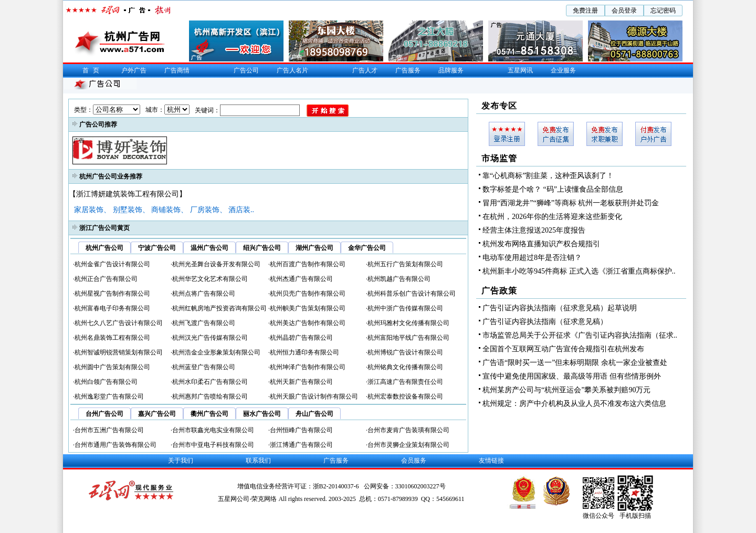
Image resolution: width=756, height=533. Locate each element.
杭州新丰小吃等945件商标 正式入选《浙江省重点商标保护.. (579, 271)
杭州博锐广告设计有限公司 (405, 352)
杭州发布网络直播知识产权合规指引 (541, 244)
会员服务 (414, 461)
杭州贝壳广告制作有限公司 (308, 294)
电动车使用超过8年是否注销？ (532, 258)
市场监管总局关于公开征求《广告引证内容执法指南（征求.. (580, 335)
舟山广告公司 (314, 414)
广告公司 (246, 70)
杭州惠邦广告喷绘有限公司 (210, 396)
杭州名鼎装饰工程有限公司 (112, 338)
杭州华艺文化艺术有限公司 (210, 279)
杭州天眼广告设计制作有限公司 (314, 396)
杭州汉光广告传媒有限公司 (210, 338)
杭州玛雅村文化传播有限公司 (408, 323)
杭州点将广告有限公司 (204, 294)
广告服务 (408, 70)
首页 (93, 70)
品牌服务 (451, 70)
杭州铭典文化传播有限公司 (405, 367)
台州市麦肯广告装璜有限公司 (408, 430)
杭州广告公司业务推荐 (111, 176)
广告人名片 (292, 70)
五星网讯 (520, 70)
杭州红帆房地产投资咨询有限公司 (219, 308)
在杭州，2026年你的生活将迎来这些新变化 (552, 217)
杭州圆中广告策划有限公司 (112, 367)
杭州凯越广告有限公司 (399, 279)
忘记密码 (663, 11)
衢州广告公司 (209, 414)
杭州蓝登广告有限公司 (204, 367)
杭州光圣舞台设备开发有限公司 (216, 264)
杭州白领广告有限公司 (106, 382)
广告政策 (499, 291)
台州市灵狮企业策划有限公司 (408, 445)
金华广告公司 (367, 248)
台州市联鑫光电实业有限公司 (213, 430)
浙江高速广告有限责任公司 (405, 382)
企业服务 (563, 70)
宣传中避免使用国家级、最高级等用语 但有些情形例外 (572, 376)
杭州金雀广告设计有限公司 (112, 264)
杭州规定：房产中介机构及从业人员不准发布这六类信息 (574, 404)
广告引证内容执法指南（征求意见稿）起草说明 (560, 308)
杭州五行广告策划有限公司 (405, 264)
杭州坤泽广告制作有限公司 (308, 367)
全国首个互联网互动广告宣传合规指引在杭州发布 (563, 349)
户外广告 (134, 70)
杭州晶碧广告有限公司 (301, 338)
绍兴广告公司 (262, 248)
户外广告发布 (653, 134)
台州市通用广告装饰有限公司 (115, 445)
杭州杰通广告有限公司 (301, 279)
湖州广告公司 (314, 248)
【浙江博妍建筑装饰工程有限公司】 (128, 194)
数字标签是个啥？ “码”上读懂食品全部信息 (553, 189)
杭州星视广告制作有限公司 (112, 294)
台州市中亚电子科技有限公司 (213, 445)
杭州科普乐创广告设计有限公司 (412, 294)
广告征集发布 (556, 134)
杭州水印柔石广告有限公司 (210, 382)
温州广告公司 (209, 248)
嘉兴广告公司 (157, 414)
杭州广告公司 (104, 248)
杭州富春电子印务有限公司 (112, 308)
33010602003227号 (421, 486)
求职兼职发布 (605, 134)
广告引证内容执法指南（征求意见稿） (545, 322)
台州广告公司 (104, 414)
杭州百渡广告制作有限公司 (308, 264)
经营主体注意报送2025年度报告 (534, 230)
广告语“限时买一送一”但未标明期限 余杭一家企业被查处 (575, 363)
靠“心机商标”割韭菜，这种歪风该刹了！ (548, 176)
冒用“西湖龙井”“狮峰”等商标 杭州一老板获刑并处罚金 (571, 203)
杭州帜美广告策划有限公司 (308, 308)
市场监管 (499, 158)
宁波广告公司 (157, 248)
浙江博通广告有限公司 (301, 445)
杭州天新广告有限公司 (301, 382)
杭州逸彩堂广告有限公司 (109, 396)
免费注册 (585, 11)
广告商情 (177, 70)
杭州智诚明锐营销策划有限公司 (119, 352)
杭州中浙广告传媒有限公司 (405, 308)
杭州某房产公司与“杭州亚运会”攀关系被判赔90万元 (566, 390)
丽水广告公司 (262, 414)
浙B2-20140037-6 (337, 486)
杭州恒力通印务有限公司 (304, 352)
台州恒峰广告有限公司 (301, 430)
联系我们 (258, 461)
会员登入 (507, 134)
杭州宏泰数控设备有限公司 (405, 396)
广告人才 (365, 70)
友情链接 (491, 461)
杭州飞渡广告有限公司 (204, 323)
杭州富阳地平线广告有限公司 (408, 338)
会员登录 (624, 11)
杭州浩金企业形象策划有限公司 (216, 352)
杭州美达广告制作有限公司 (308, 323)
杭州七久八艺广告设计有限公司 (119, 323)
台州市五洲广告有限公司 (109, 430)
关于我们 (181, 461)
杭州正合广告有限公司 (106, 279)
